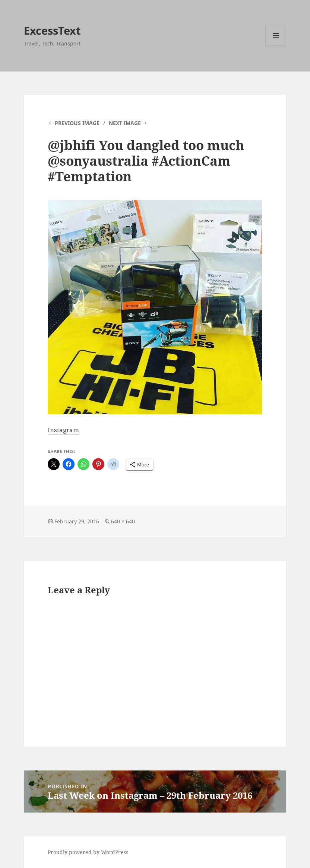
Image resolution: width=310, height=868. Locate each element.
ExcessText (52, 30)
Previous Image (77, 123)
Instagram (63, 430)
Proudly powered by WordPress (88, 852)
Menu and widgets (276, 46)
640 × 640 (123, 521)
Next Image (125, 123)
